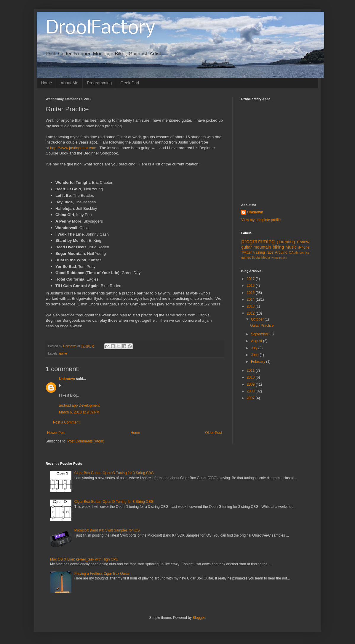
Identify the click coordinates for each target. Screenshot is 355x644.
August (257, 341)
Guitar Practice (262, 326)
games (246, 257)
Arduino (281, 252)
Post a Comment (66, 422)
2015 (251, 293)
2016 (251, 286)
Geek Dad (130, 83)
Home (46, 83)
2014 (251, 300)
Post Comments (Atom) (86, 441)
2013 (251, 306)
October (258, 319)
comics (304, 252)
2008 (251, 391)
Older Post (214, 433)
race (270, 252)
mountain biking (269, 247)
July (255, 348)
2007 (251, 398)
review (303, 242)
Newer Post (56, 433)
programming (258, 241)
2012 (251, 313)
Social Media (261, 257)
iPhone (304, 247)
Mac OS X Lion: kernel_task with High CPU (84, 559)
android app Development (79, 405)
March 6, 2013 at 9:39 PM (79, 412)
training (259, 252)
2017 (251, 279)
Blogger (199, 618)
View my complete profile (261, 220)
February (259, 362)
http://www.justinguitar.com (73, 148)
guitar (63, 353)
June (255, 355)
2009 (251, 384)
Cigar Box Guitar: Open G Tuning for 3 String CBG (114, 473)
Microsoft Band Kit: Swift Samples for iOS (107, 530)
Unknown (67, 379)
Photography (279, 258)
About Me (69, 83)
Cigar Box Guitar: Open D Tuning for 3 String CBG (114, 502)
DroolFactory (100, 28)
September (260, 334)
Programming (99, 83)
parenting (286, 242)
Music (291, 247)
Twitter (246, 252)
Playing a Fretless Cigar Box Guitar (102, 574)
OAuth (294, 252)
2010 (251, 377)
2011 (251, 371)
